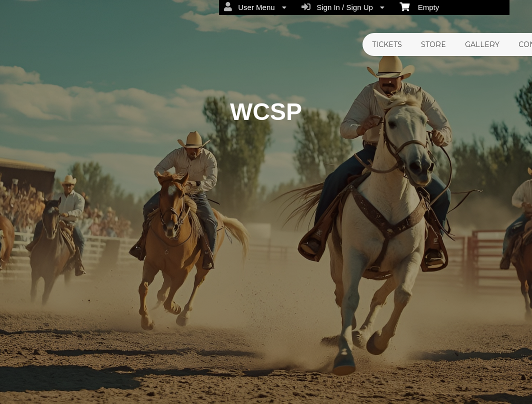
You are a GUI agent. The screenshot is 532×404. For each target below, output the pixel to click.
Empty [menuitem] (419, 6)
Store (433, 44)
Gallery (482, 44)
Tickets (387, 44)
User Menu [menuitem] (255, 7)
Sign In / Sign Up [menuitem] (343, 7)
